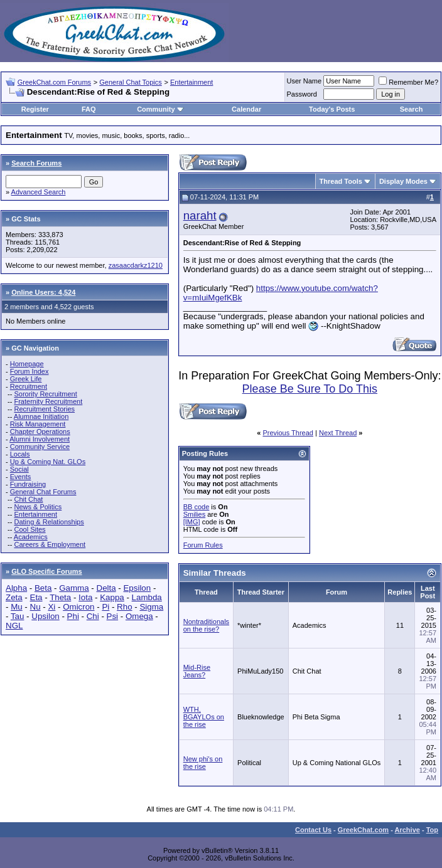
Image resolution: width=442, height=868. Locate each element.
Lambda (147, 597)
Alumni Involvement (40, 439)
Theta (60, 597)
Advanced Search (39, 192)
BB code (197, 507)
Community (160, 109)
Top (432, 830)
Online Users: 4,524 (43, 292)
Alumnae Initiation (41, 416)
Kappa (112, 597)
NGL (14, 626)
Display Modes (403, 181)
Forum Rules (203, 545)
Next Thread (338, 433)
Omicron (78, 607)
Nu (35, 607)
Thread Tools (341, 181)
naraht (200, 215)
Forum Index (30, 371)
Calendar (246, 109)
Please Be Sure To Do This (310, 389)
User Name (305, 81)
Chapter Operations (40, 431)
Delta (106, 588)
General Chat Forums (43, 492)
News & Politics (38, 507)
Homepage (27, 364)
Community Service (40, 447)
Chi (93, 616)
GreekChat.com (363, 830)
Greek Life (26, 379)
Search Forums (36, 163)
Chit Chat (28, 499)
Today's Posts (332, 109)
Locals (20, 454)
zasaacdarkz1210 (136, 265)
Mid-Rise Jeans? (197, 671)
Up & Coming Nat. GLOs (48, 462)
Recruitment (29, 386)
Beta (43, 588)
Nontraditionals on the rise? (206, 625)
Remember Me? (408, 82)
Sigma (151, 607)
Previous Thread (288, 433)
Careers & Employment (50, 544)
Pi (105, 607)
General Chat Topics (130, 82)
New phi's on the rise (203, 763)
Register (35, 109)
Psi (113, 616)
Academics (31, 537)
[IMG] (192, 522)
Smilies (194, 514)
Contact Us (313, 830)
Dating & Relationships (49, 522)
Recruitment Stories (44, 409)
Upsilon (45, 616)
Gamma (74, 588)
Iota (85, 597)
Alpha (16, 588)
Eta (36, 597)
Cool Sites (30, 529)
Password (302, 94)
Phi (73, 616)
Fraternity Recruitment (48, 401)
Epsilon (137, 588)
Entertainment (191, 82)
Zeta (14, 597)
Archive (407, 830)
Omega (139, 616)
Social (19, 469)
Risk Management (38, 424)
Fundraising (28, 484)
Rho (124, 607)
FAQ (89, 109)
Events (21, 477)
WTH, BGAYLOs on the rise (204, 717)
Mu (17, 607)
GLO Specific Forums (46, 571)
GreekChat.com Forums (54, 82)
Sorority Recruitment (45, 394)
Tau (18, 616)
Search (412, 109)
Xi (51, 607)
